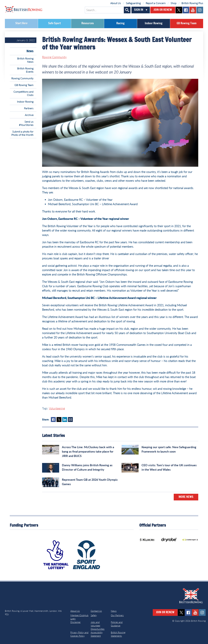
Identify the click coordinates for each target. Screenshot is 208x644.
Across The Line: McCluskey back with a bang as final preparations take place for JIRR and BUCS (88, 451)
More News (186, 497)
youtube (193, 10)
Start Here (21, 23)
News (30, 51)
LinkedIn (65, 420)
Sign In (139, 10)
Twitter (59, 420)
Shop (174, 3)
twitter (179, 10)
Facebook (53, 420)
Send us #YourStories (26, 123)
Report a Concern (156, 3)
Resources (88, 23)
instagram (200, 10)
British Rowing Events (25, 70)
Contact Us (96, 611)
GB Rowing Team (187, 23)
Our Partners (117, 615)
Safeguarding (133, 3)
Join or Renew (163, 10)
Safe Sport (55, 23)
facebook (186, 10)
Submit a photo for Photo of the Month (22, 133)
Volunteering (57, 408)
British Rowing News (25, 60)
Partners (29, 108)
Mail (70, 420)
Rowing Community (22, 78)
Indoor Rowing (154, 23)
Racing (120, 23)
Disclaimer (75, 622)
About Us (116, 3)
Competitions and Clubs (23, 93)
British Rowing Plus (192, 3)
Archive (29, 115)
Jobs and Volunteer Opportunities (98, 626)
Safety (94, 615)
